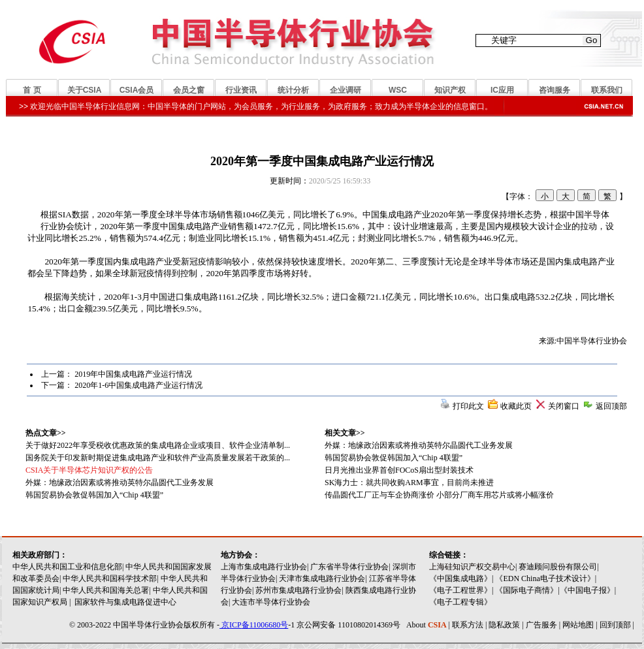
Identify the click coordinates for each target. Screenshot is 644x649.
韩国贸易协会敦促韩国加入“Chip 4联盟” (394, 458)
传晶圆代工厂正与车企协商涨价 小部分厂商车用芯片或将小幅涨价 (439, 495)
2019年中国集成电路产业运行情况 (133, 374)
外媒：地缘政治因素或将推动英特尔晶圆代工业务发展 (419, 445)
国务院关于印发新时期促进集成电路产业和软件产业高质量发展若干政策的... (158, 458)
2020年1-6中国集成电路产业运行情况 (138, 385)
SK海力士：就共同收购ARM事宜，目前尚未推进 (409, 483)
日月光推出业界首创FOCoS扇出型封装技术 (399, 470)
